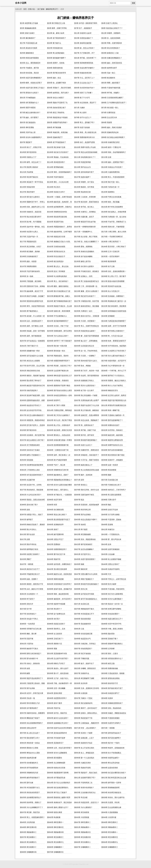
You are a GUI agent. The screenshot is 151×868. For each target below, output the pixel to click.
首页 (25, 9)
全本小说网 (21, 3)
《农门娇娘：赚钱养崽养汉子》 (48, 9)
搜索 (134, 3)
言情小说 (31, 9)
